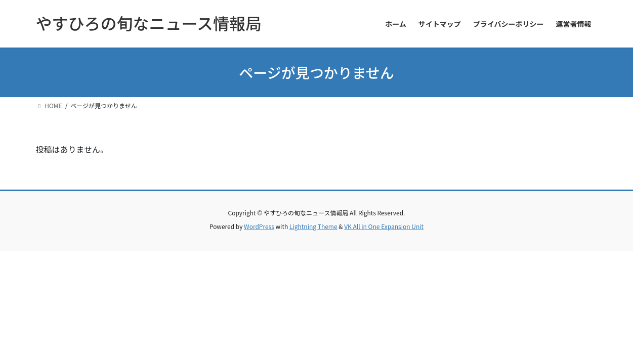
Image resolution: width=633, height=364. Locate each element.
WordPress (259, 226)
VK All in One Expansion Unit (384, 226)
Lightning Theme (313, 226)
